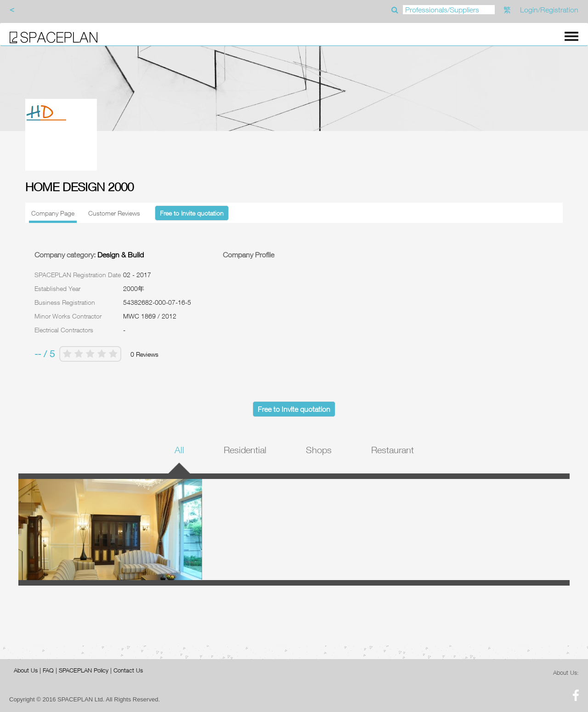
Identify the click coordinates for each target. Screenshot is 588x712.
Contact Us (128, 670)
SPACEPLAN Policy (84, 670)
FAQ (48, 670)
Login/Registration (549, 10)
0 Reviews (144, 354)
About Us (26, 670)
